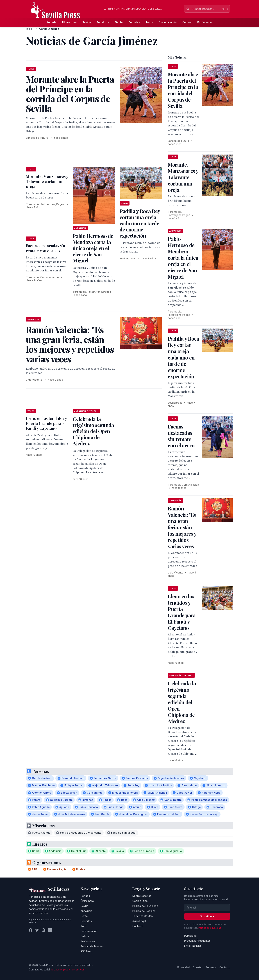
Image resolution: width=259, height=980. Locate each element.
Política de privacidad (210, 928)
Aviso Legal (139, 921)
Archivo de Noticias (92, 946)
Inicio (29, 29)
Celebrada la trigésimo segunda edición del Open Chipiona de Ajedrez (93, 431)
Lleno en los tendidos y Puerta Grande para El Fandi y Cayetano (46, 423)
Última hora (69, 22)
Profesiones (205, 22)
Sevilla (87, 22)
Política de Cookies (144, 911)
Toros (149, 22)
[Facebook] (31, 930)
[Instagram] (44, 930)
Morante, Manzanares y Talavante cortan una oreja (47, 181)
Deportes (134, 22)
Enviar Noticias (193, 946)
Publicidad (190, 936)
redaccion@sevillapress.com (68, 969)
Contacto (138, 926)
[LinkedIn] (50, 930)
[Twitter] (37, 930)
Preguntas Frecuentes (197, 941)
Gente (119, 22)
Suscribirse (207, 916)
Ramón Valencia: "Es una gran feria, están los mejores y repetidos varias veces (182, 527)
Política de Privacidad (145, 906)
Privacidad (184, 967)
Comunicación (168, 22)
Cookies (198, 967)
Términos (211, 967)
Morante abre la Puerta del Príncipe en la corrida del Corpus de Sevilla (183, 90)
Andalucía (103, 22)
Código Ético (140, 901)
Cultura (187, 22)
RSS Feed (86, 951)
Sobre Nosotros (142, 896)
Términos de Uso (143, 916)
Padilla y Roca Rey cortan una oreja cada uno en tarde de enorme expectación (140, 223)
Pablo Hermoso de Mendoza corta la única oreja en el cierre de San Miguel (93, 248)
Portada (52, 22)
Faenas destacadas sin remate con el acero (46, 248)
